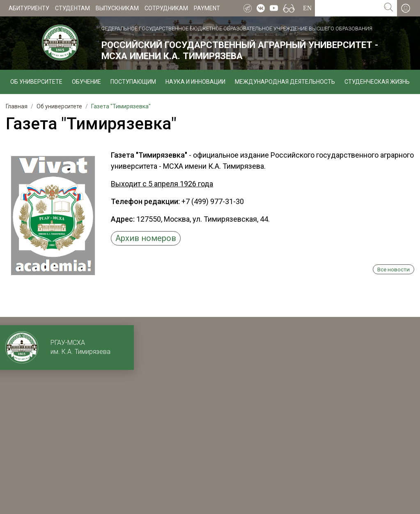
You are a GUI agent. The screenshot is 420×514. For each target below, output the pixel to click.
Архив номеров (146, 238)
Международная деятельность (285, 82)
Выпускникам (117, 8)
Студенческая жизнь (377, 82)
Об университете (36, 82)
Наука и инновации (195, 82)
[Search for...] (348, 8)
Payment (207, 8)
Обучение (86, 82)
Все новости (394, 269)
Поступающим (133, 82)
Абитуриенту (29, 8)
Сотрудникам (166, 8)
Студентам (72, 8)
